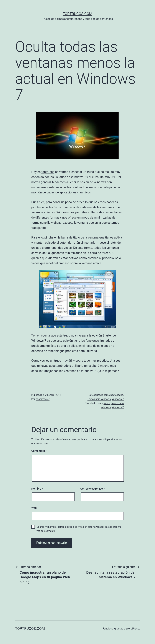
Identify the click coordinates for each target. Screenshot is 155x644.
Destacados (117, 395)
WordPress (133, 628)
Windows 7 (118, 399)
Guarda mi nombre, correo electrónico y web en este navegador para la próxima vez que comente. (79, 529)
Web (34, 508)
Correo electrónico (93, 489)
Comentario (39, 451)
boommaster (43, 399)
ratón (76, 243)
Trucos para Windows (99, 399)
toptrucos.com (77, 14)
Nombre (37, 489)
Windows (63, 212)
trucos (107, 403)
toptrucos (48, 172)
